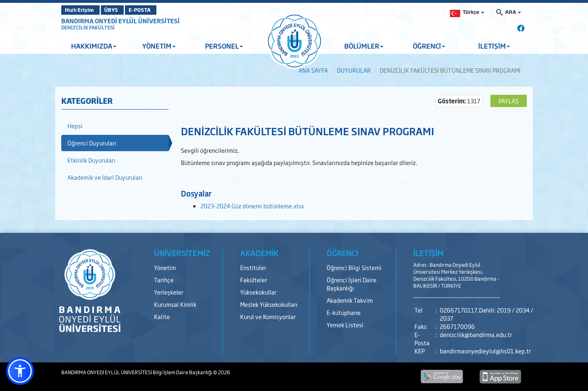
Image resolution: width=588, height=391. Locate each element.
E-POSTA (159, 10)
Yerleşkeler (169, 292)
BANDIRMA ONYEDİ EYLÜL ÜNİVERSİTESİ (120, 21)
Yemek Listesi (345, 325)
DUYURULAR (354, 70)
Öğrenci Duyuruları (92, 143)
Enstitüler (253, 267)
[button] (20, 371)
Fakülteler (254, 280)
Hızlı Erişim (81, 10)
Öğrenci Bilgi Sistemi (354, 267)
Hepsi (75, 126)
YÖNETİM (159, 46)
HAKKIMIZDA (94, 46)
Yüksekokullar (258, 292)
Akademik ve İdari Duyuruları (105, 177)
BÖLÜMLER (364, 46)
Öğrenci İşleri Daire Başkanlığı (352, 284)
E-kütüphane (344, 312)
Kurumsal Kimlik (175, 304)
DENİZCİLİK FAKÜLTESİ (88, 27)
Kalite (162, 316)
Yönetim (165, 267)
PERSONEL (224, 46)
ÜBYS (121, 10)
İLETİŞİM (494, 46)
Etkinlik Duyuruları (91, 160)
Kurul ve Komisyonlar (268, 316)
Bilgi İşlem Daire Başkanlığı (183, 372)
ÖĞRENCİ (429, 46)
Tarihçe (164, 280)
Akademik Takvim (350, 300)
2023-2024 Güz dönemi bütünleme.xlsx (252, 206)
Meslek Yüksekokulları (269, 304)
